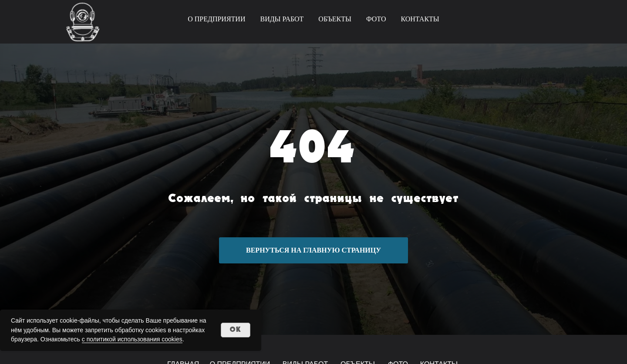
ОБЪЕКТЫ (335, 19)
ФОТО (376, 19)
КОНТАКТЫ (420, 19)
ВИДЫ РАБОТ (282, 19)
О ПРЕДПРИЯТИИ (216, 19)
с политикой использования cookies (132, 339)
